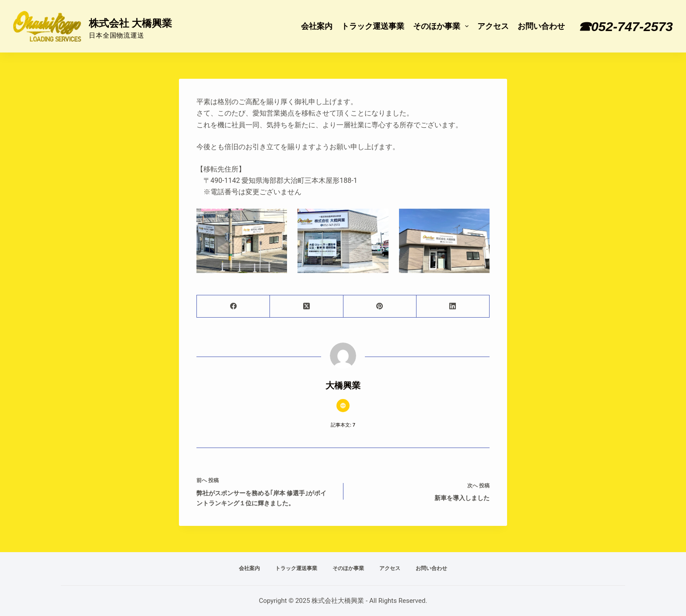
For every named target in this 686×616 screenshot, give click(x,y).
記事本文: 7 (343, 425)
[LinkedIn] (453, 306)
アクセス (493, 26)
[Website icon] (343, 406)
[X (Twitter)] (306, 306)
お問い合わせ (541, 26)
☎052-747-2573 (625, 26)
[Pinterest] (380, 306)
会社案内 (317, 26)
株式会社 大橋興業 (130, 23)
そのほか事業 (443, 26)
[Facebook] (233, 306)
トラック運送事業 (373, 26)
